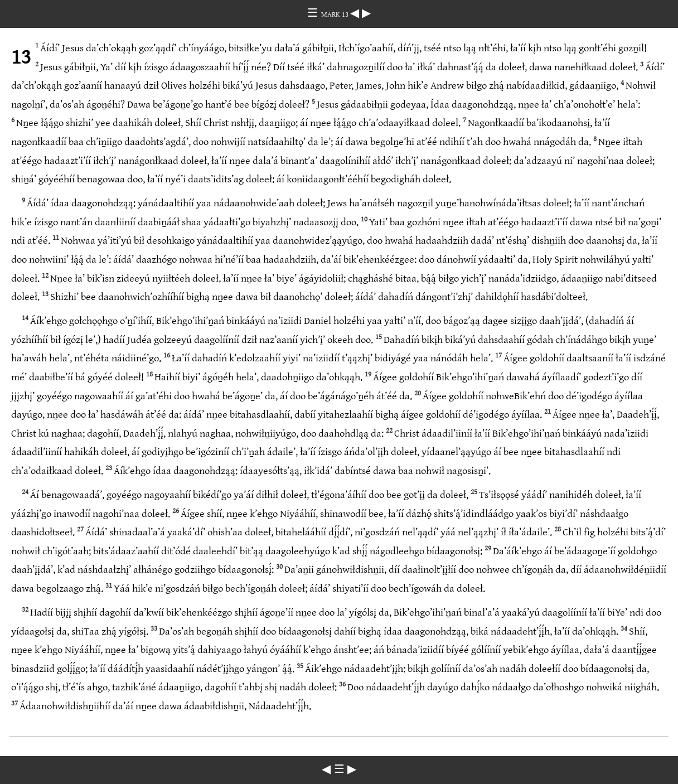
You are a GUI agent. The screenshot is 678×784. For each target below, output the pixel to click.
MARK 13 (336, 14)
